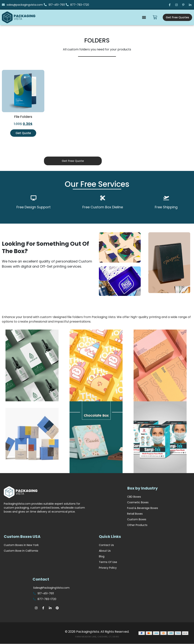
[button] (142, 17)
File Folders (23, 117)
